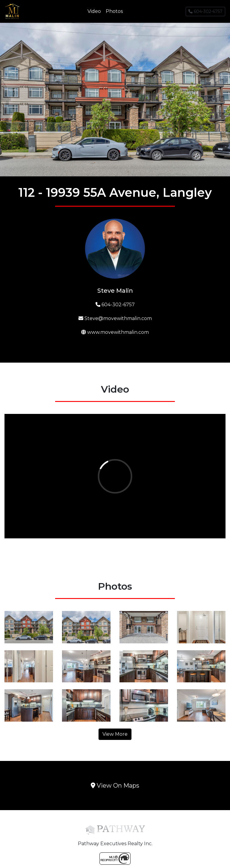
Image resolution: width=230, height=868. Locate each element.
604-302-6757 (205, 11)
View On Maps (115, 786)
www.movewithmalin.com (115, 332)
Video (94, 11)
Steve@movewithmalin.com (115, 318)
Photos (114, 11)
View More (115, 734)
